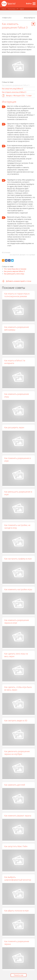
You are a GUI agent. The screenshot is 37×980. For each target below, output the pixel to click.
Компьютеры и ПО (13, 9)
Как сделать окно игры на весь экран (16, 655)
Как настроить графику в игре (18, 559)
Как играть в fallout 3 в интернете (15, 362)
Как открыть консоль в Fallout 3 (14, 92)
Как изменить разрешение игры (17, 395)
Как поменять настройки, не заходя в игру (17, 526)
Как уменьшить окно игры (14, 274)
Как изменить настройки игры (18, 589)
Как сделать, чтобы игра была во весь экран (18, 688)
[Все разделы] (34, 4)
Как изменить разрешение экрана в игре (17, 621)
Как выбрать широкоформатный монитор (18, 878)
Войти (29, 3)
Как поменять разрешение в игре (18, 460)
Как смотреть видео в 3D (16, 721)
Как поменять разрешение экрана (17, 943)
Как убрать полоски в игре (16, 911)
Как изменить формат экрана (18, 816)
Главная (4, 9)
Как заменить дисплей (15, 785)
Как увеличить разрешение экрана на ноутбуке (17, 753)
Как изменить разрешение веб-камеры (17, 328)
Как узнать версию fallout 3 (14, 271)
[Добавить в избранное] (33, 24)
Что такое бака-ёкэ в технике (15, 269)
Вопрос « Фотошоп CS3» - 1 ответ (19, 96)
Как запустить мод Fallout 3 (12, 89)
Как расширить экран (14, 427)
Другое (22, 9)
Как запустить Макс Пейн (16, 846)
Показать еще (19, 975)
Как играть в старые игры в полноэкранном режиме (17, 295)
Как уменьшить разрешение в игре (18, 493)
